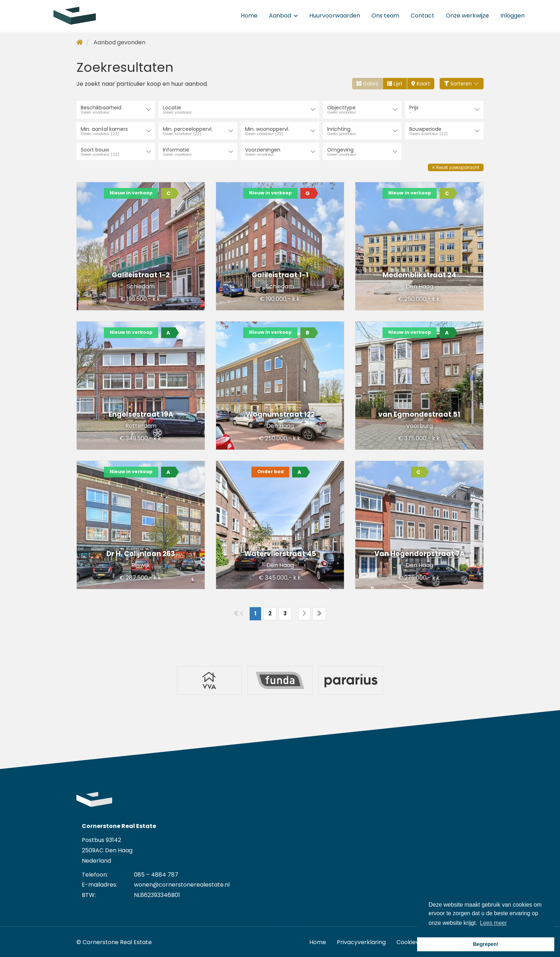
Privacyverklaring (361, 941)
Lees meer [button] (494, 923)
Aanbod (283, 16)
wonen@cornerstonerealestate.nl (182, 883)
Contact (422, 16)
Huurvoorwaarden (335, 16)
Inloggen (512, 16)
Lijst (395, 84)
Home (249, 16)
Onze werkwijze (467, 16)
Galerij (367, 84)
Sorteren (462, 84)
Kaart (421, 84)
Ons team (385, 16)
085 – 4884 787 (156, 873)
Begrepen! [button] (486, 944)
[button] (456, 167)
